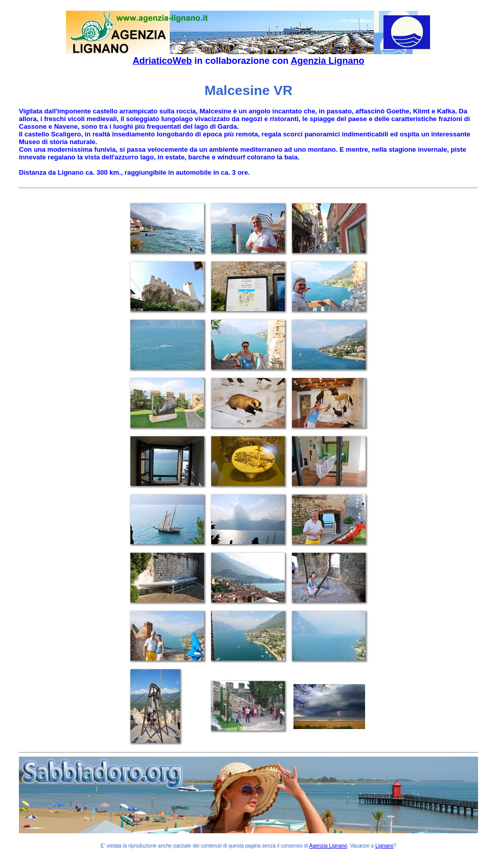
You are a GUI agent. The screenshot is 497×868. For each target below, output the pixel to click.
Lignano (385, 846)
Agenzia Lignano (328, 61)
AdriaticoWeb (162, 61)
